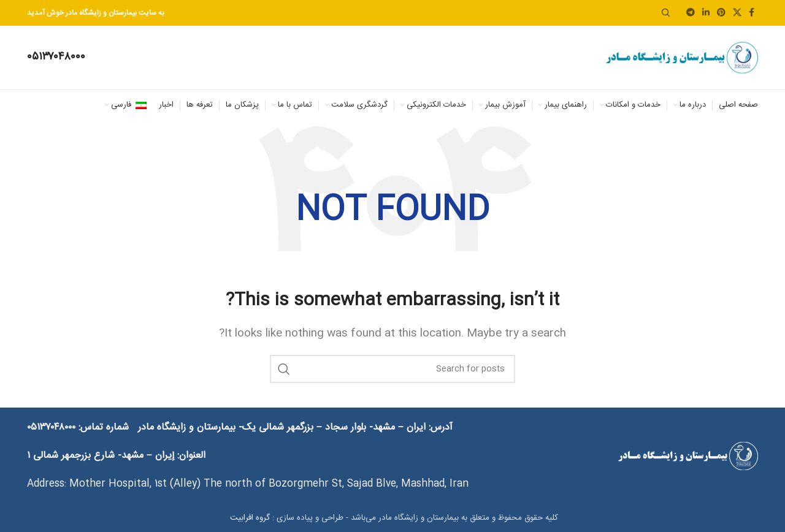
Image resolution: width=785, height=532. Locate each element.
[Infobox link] (56, 57)
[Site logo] (681, 58)
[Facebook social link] (752, 13)
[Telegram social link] (691, 13)
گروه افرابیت (249, 518)
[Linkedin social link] (706, 13)
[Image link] (687, 456)
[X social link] (737, 13)
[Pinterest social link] (721, 13)
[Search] (666, 13)
